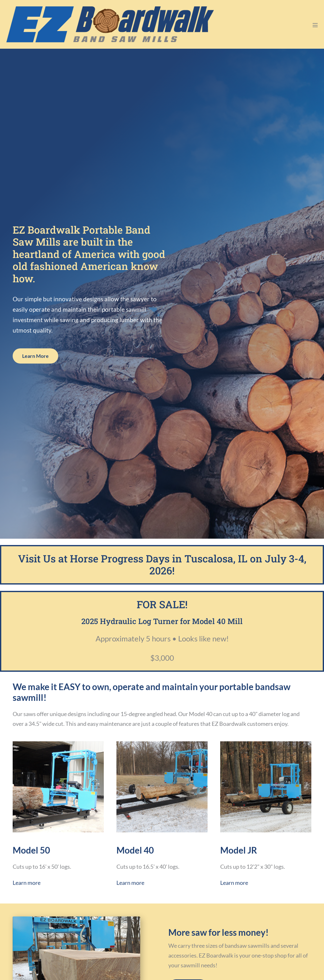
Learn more (27, 883)
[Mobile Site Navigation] (315, 25)
